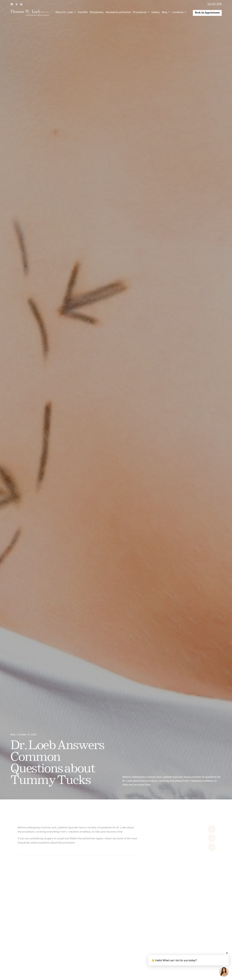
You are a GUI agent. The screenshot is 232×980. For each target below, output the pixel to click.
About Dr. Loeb (64, 12)
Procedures (140, 12)
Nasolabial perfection (118, 12)
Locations (178, 12)
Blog (165, 12)
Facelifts (83, 12)
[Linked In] (202, 847)
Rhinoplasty (97, 12)
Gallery (156, 12)
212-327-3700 (215, 4)
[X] (202, 838)
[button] (66, 12)
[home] (30, 13)
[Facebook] (202, 829)
